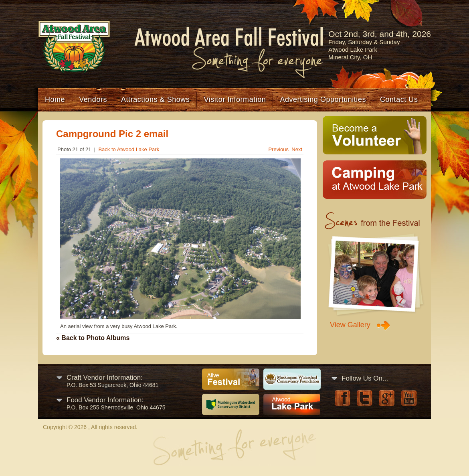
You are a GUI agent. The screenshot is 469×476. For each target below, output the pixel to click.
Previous (278, 149)
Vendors (93, 99)
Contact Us (399, 99)
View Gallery (350, 325)
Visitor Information (235, 99)
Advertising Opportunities (323, 99)
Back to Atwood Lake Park (129, 149)
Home (55, 99)
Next (297, 149)
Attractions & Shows (155, 99)
